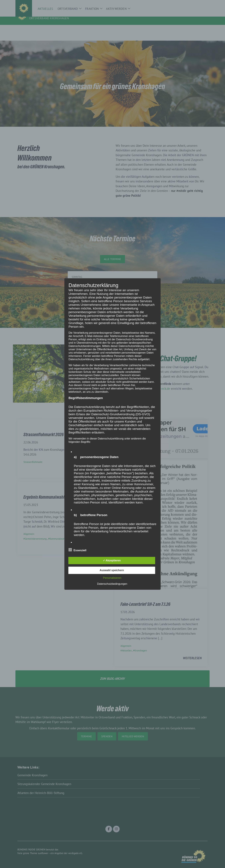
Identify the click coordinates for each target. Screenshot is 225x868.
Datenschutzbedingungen (112, 584)
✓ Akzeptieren (112, 560)
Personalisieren (112, 578)
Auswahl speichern (112, 570)
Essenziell (77, 550)
